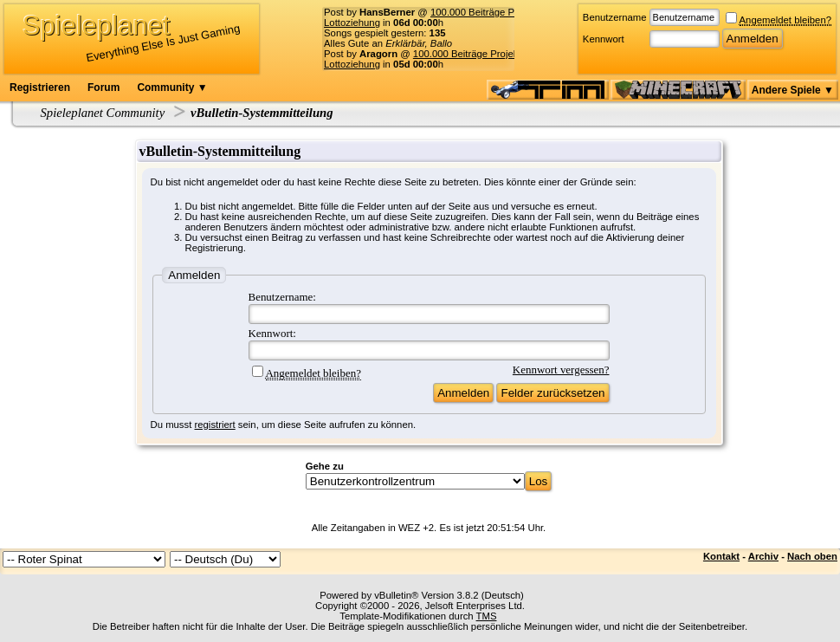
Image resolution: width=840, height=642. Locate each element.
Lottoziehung (352, 23)
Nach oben (812, 556)
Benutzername (615, 17)
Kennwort (604, 39)
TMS (487, 616)
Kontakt (721, 556)
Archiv (763, 556)
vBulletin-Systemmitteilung (262, 113)
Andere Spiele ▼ (793, 90)
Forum (103, 88)
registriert (215, 425)
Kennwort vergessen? (561, 370)
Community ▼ (172, 88)
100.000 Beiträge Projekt (485, 12)
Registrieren (40, 88)
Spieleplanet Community (103, 113)
